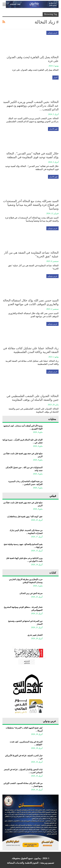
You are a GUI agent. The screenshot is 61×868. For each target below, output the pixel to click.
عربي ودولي (52, 33)
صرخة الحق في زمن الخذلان (31, 593)
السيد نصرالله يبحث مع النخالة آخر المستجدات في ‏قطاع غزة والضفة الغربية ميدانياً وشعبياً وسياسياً (31, 205)
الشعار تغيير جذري (35, 635)
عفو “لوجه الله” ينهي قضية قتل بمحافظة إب (25, 517)
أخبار (55, 77)
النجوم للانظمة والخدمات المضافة (23, 863)
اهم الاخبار (53, 129)
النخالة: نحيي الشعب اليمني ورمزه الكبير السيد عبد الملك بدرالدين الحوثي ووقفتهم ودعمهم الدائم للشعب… (31, 106)
